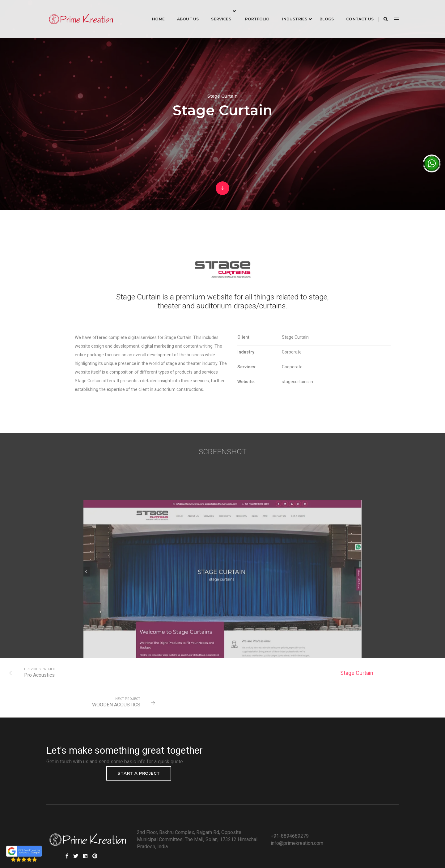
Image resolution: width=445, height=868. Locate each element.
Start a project (367, 744)
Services (213, 11)
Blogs (319, 11)
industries (287, 11)
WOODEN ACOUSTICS (396, 690)
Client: (234, 345)
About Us (180, 11)
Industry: (236, 360)
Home (151, 11)
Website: (236, 390)
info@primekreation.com (284, 819)
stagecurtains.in (284, 390)
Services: (237, 375)
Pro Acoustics (41, 690)
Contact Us (352, 11)
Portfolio (250, 11)
